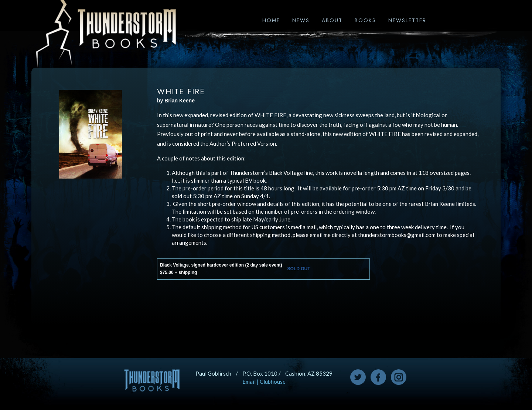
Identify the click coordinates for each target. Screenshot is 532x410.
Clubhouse (273, 382)
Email (249, 382)
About (332, 20)
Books (365, 20)
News (301, 20)
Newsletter (407, 20)
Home (271, 20)
